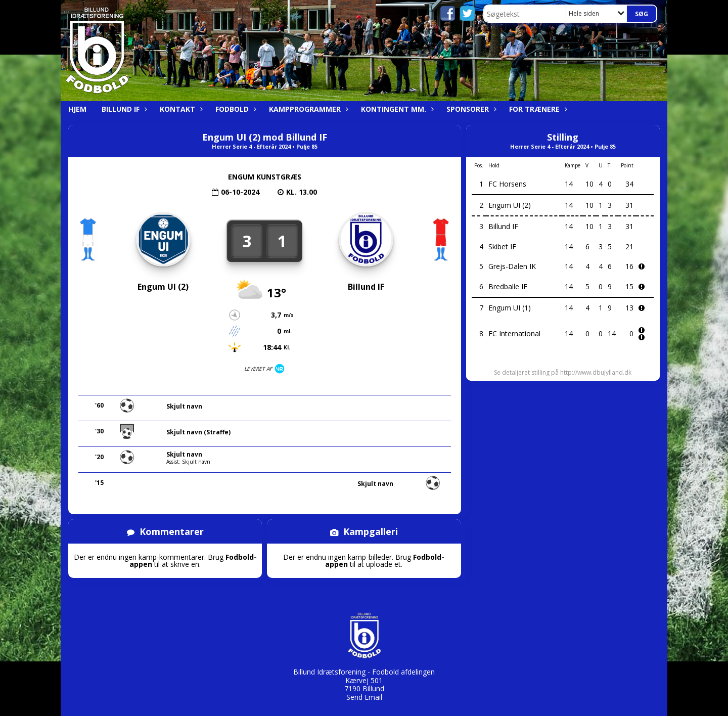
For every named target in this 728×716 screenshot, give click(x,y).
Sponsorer (470, 109)
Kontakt (180, 109)
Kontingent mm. (396, 109)
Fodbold (235, 109)
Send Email (364, 697)
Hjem (77, 109)
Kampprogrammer (307, 109)
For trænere (537, 109)
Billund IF (123, 109)
